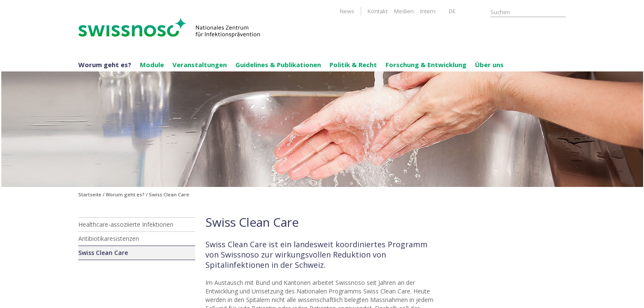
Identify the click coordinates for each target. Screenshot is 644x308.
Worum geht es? (105, 65)
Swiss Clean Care (103, 253)
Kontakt (378, 11)
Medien (404, 11)
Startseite (90, 194)
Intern (428, 11)
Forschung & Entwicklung (426, 65)
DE (452, 11)
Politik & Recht (353, 65)
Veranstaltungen (200, 65)
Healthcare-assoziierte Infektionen (126, 224)
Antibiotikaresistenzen (109, 238)
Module (152, 65)
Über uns (489, 65)
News (347, 11)
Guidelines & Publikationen (278, 65)
